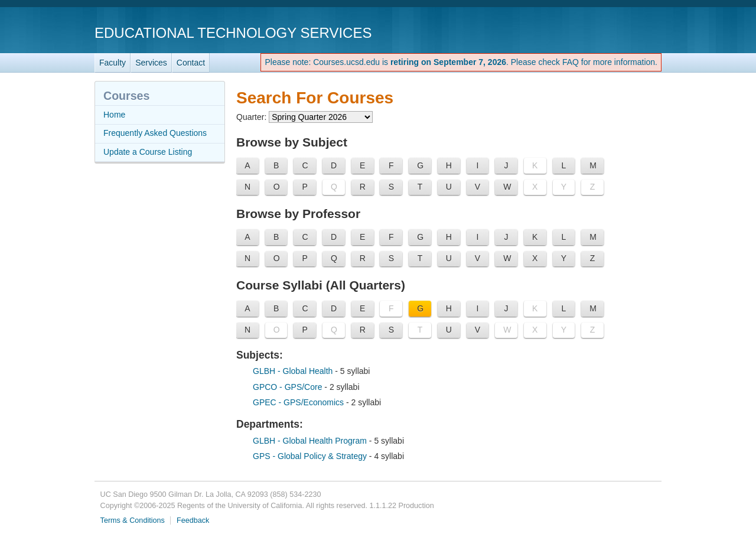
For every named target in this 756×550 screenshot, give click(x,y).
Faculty (113, 63)
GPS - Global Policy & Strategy (311, 456)
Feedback (193, 520)
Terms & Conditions (133, 520)
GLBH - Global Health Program (311, 441)
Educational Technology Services (233, 33)
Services (151, 63)
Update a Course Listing (148, 152)
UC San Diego (594, 32)
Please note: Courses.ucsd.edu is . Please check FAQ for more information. (461, 62)
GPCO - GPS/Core (289, 387)
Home (114, 115)
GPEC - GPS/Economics (299, 402)
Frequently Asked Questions (155, 133)
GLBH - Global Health (294, 371)
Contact (191, 63)
